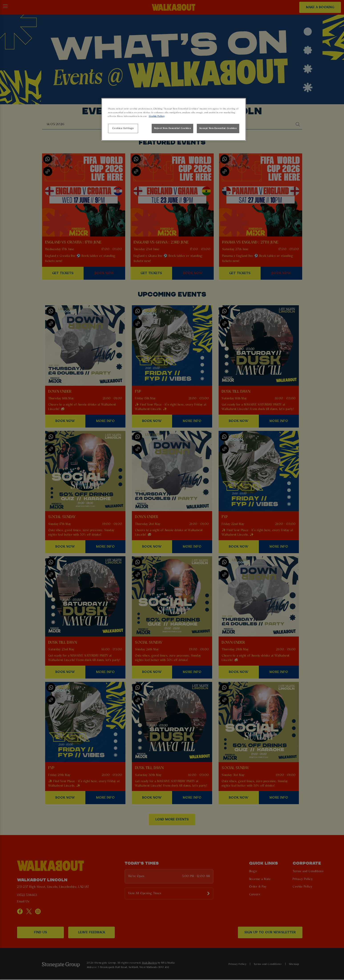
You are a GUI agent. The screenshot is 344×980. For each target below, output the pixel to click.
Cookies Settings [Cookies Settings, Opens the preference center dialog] (123, 128)
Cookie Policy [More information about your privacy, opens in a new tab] (157, 116)
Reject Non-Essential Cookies (172, 128)
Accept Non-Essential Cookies (218, 128)
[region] (174, 119)
